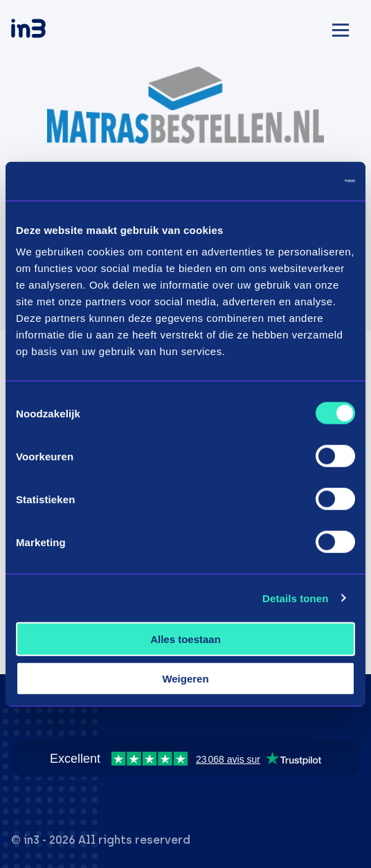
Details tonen (295, 598)
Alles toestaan (185, 639)
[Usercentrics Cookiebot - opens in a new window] (295, 181)
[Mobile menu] (341, 28)
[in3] (53, 31)
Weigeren (185, 678)
